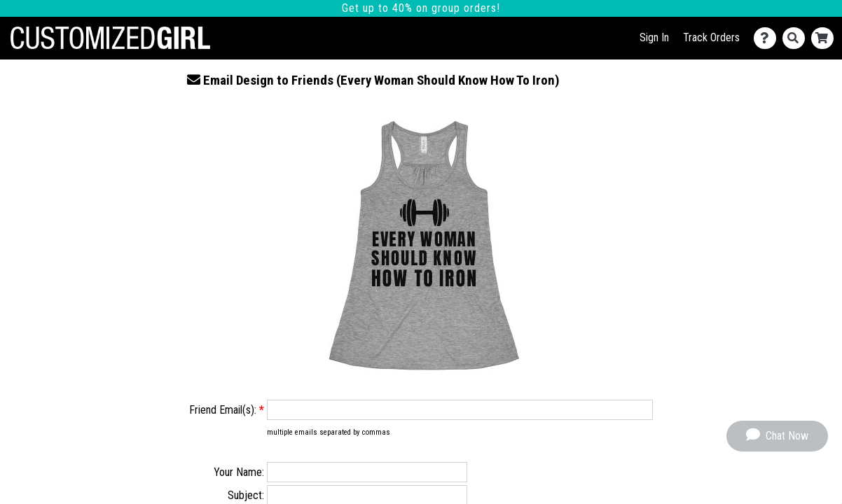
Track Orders (711, 37)
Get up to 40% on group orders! (421, 8)
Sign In (654, 37)
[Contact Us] (768, 38)
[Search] (797, 38)
